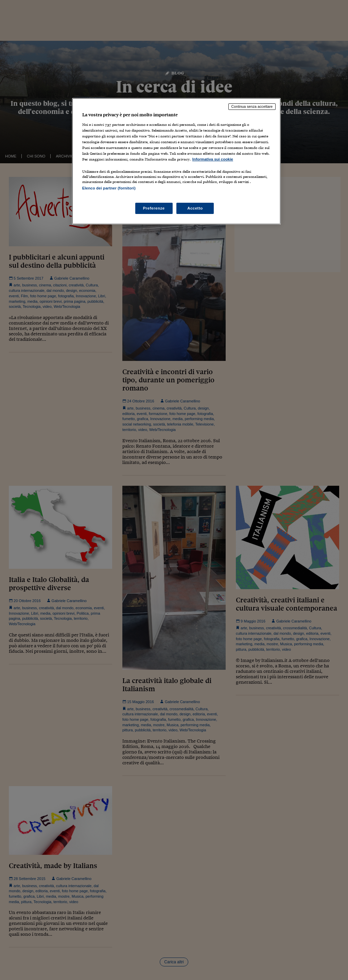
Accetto (195, 208)
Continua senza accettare (252, 106)
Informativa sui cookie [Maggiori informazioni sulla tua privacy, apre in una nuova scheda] (213, 159)
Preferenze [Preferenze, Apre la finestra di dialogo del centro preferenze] (154, 208)
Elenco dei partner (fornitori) (109, 188)
